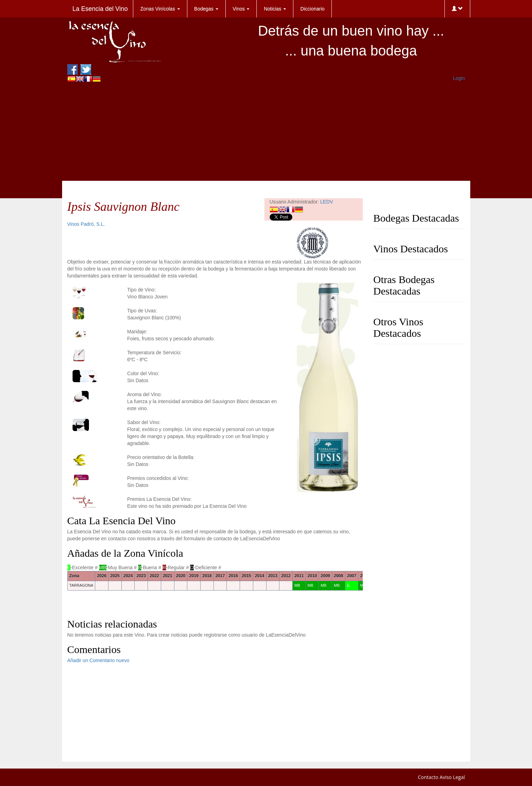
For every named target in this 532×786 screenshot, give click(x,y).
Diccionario (312, 9)
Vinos (241, 9)
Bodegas (206, 9)
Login (459, 78)
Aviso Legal (452, 777)
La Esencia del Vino (100, 9)
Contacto (428, 777)
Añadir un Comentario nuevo (98, 660)
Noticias (275, 9)
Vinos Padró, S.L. (86, 224)
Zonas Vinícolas (160, 9)
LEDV (327, 202)
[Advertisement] (266, 132)
